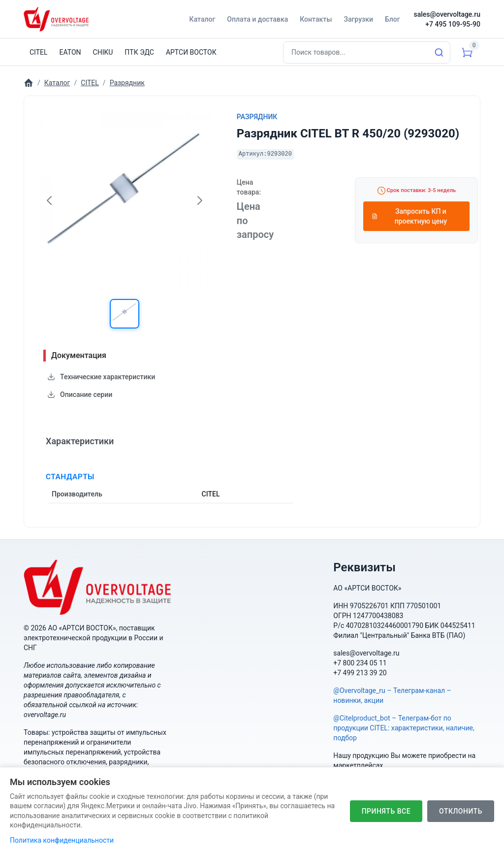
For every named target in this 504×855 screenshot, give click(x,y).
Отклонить (461, 811)
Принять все (386, 811)
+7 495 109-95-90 (453, 24)
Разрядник (257, 117)
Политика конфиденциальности (62, 840)
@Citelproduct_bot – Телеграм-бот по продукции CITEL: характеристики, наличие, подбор (404, 728)
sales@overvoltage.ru (447, 14)
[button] (125, 314)
